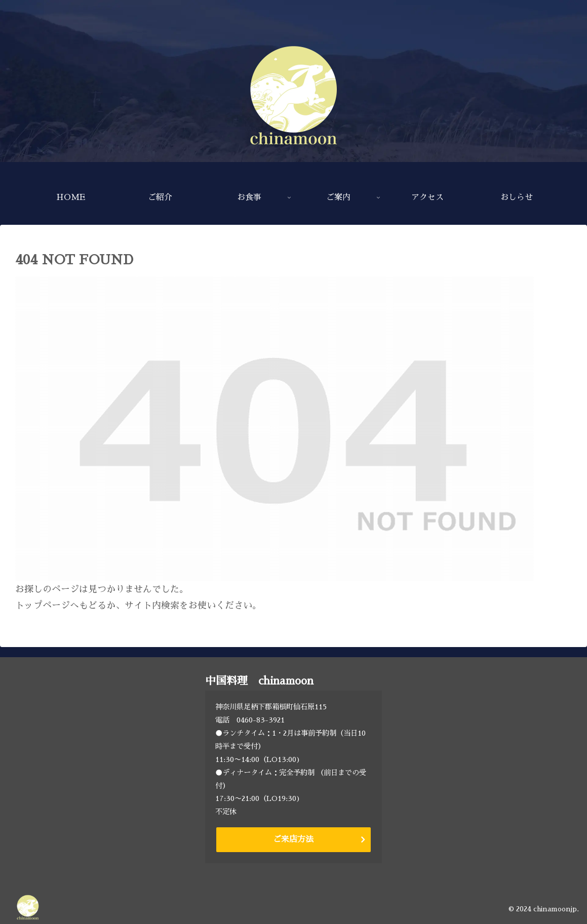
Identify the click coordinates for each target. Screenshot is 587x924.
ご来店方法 (293, 839)
